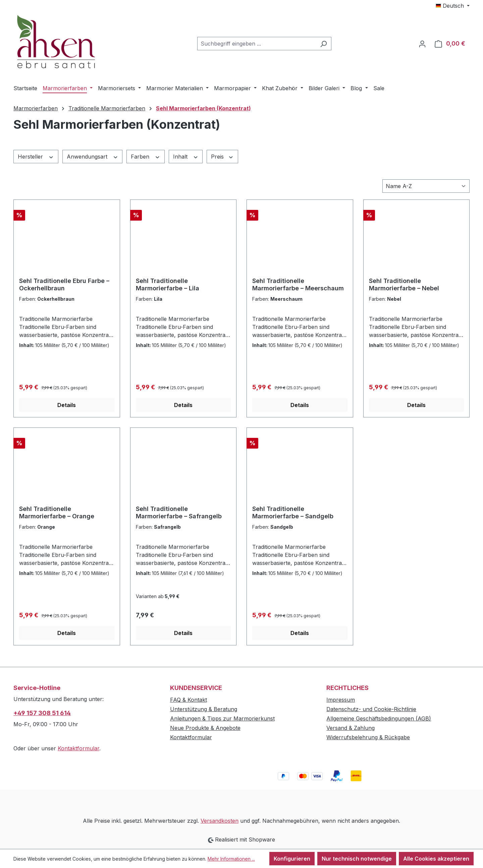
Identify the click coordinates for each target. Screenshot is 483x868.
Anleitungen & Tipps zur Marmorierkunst (222, 718)
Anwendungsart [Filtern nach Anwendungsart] (93, 156)
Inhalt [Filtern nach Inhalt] (186, 156)
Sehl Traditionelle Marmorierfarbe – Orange (57, 512)
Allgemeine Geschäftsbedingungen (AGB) (379, 718)
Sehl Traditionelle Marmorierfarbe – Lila (168, 284)
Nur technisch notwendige (357, 859)
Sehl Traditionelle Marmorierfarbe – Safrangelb (179, 512)
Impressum (341, 700)
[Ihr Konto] (422, 44)
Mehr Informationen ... (231, 859)
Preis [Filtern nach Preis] (222, 156)
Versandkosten (220, 821)
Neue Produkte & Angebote (205, 728)
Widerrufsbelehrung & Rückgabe (368, 737)
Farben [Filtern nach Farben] (146, 156)
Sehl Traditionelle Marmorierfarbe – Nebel (404, 284)
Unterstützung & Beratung (204, 709)
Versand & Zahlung (351, 728)
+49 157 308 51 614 (42, 713)
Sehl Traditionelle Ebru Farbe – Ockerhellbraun (64, 284)
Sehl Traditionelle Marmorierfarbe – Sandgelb (293, 512)
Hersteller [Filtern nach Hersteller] (36, 156)
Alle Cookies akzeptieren (436, 859)
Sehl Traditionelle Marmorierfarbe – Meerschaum (298, 284)
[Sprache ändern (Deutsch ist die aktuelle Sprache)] (453, 6)
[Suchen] (324, 44)
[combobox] (257, 44)
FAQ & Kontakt (189, 700)
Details (67, 405)
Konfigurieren (292, 859)
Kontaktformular (78, 748)
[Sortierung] (426, 186)
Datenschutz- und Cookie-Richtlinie (371, 709)
